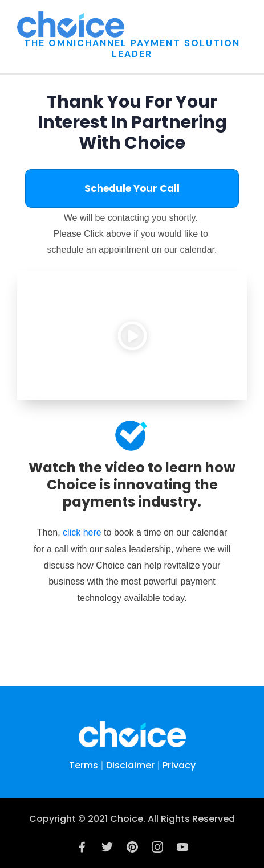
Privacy (179, 765)
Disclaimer (130, 765)
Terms (84, 765)
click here (83, 532)
